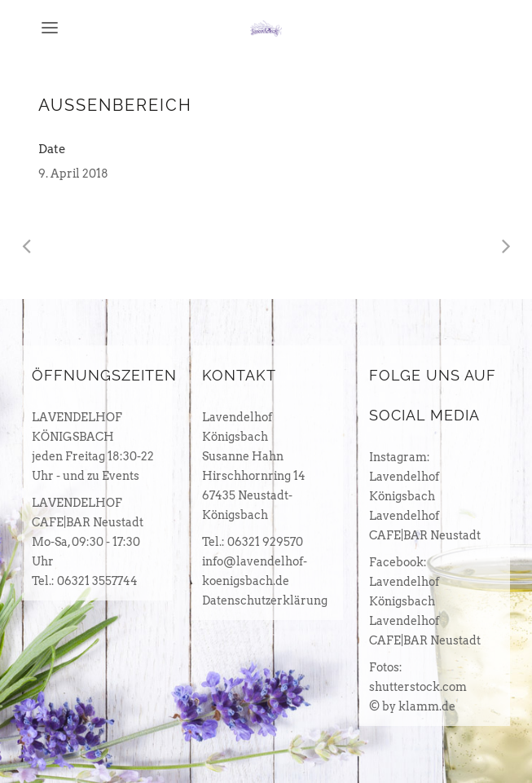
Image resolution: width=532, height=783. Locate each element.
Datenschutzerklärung (265, 600)
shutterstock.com (418, 687)
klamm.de (427, 706)
